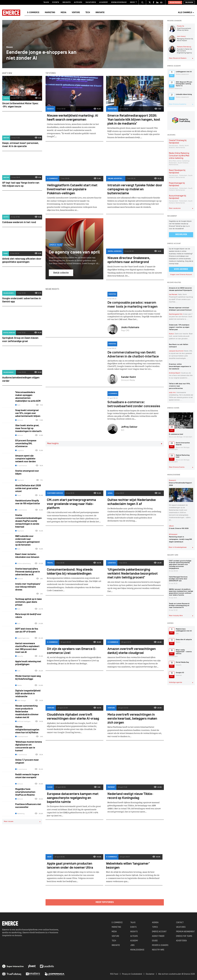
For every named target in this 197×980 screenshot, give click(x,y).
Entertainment (22, 737)
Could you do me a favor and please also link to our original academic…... (181, 376)
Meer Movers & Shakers (181, 58)
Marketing (50, 13)
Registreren (175, 2)
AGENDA (155, 923)
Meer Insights (105, 444)
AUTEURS (134, 936)
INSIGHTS (134, 932)
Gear (49, 857)
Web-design (21, 701)
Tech (88, 13)
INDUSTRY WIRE (158, 950)
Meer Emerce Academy (181, 104)
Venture (76, 13)
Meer (133, 2)
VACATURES (181, 927)
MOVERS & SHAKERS (160, 945)
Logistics (19, 451)
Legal (110, 493)
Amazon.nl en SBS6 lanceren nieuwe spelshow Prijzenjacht (180, 289)
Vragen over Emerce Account (181, 275)
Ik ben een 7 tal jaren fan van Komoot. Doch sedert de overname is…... (181, 317)
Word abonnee (181, 269)
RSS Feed (114, 974)
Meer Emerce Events (181, 467)
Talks (46, 2)
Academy (104, 2)
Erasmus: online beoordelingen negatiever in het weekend (180, 367)
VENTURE (115, 936)
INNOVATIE (116, 945)
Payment (20, 480)
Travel (6, 254)
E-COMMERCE (117, 923)
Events (56, 2)
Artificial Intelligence (24, 722)
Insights (67, 2)
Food (18, 495)
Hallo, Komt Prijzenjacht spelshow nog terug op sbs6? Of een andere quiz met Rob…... (181, 298)
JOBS (132, 945)
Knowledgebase (119, 2)
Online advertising (10, 293)
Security (19, 656)
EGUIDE (155, 941)
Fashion (6, 98)
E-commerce (33, 13)
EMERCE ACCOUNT (159, 932)
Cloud (50, 787)
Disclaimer (150, 974)
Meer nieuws (22, 822)
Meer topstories (105, 902)
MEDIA (114, 932)
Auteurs (78, 2)
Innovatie (100, 13)
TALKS (133, 923)
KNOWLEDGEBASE (137, 950)
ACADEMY (134, 941)
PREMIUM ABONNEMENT (185, 932)
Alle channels (186, 13)
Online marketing (10, 372)
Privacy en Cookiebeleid (132, 974)
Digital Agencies (9, 333)
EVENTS (133, 927)
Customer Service (55, 493)
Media (63, 13)
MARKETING (116, 927)
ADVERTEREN (181, 941)
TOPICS (155, 927)
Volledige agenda (181, 682)
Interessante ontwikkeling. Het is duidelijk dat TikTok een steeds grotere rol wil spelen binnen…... (181, 396)
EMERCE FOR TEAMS (184, 936)
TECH (114, 941)
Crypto (6, 217)
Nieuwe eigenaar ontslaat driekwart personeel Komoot (180, 309)
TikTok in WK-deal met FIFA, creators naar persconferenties (180, 386)
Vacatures (91, 2)
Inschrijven (181, 235)
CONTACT (180, 923)
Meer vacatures (181, 208)
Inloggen (189, 2)
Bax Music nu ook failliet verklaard (179, 346)
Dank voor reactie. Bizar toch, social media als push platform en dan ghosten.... (181, 336)
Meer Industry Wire (181, 616)
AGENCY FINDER (158, 936)
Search (50, 109)
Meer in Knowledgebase (181, 547)
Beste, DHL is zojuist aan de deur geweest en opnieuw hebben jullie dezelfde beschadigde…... (181, 355)
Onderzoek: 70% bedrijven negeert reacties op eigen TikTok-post (179, 327)
